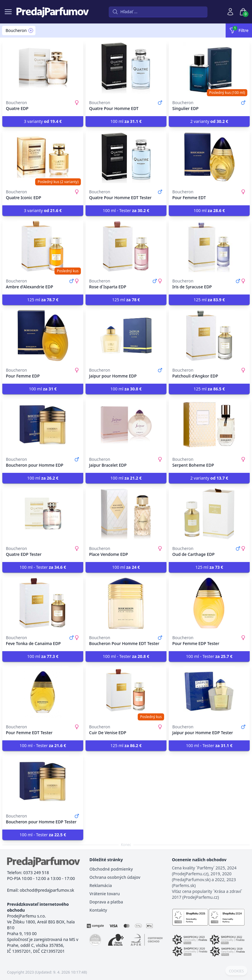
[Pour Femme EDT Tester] (43, 692)
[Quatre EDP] (43, 68)
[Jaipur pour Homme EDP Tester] (209, 692)
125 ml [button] (43, 300)
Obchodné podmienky (111, 869)
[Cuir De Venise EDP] (126, 692)
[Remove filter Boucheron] (31, 31)
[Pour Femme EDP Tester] (209, 603)
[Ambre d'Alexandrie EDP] (43, 246)
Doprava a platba (106, 902)
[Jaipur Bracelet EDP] (126, 425)
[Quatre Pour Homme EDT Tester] (126, 157)
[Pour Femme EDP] (43, 336)
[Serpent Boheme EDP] (209, 425)
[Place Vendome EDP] (126, 514)
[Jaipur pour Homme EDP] (126, 336)
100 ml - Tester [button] (126, 210)
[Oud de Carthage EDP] (209, 514)
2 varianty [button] (209, 121)
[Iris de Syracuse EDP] (209, 246)
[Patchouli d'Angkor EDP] (209, 336)
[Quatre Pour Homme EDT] (126, 68)
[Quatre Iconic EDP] (43, 157)
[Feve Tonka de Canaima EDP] (43, 603)
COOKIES (236, 971)
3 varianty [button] (43, 121)
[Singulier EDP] (209, 68)
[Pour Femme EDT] (209, 157)
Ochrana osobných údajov (115, 877)
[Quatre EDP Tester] (43, 514)
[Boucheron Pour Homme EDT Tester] (126, 603)
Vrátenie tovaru (104, 894)
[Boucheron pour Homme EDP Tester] (43, 781)
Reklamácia (101, 885)
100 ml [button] (126, 121)
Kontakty (98, 910)
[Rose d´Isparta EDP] (126, 246)
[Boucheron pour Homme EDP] (43, 425)
